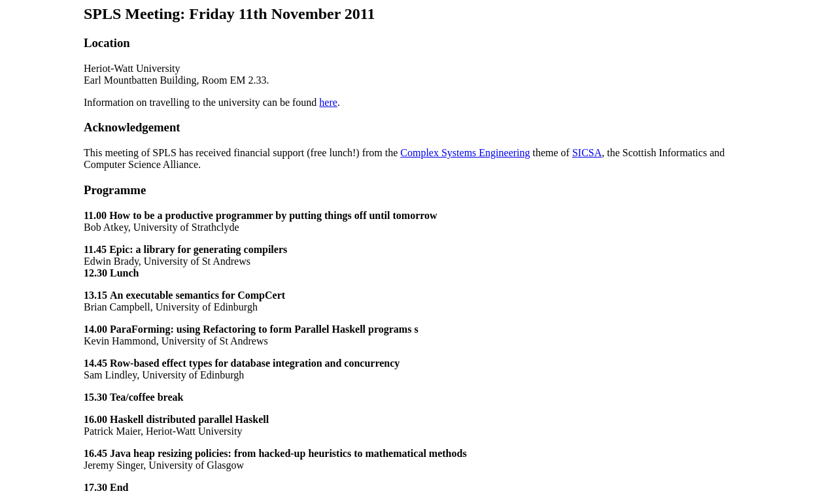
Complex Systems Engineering (465, 153)
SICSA (587, 153)
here (328, 102)
